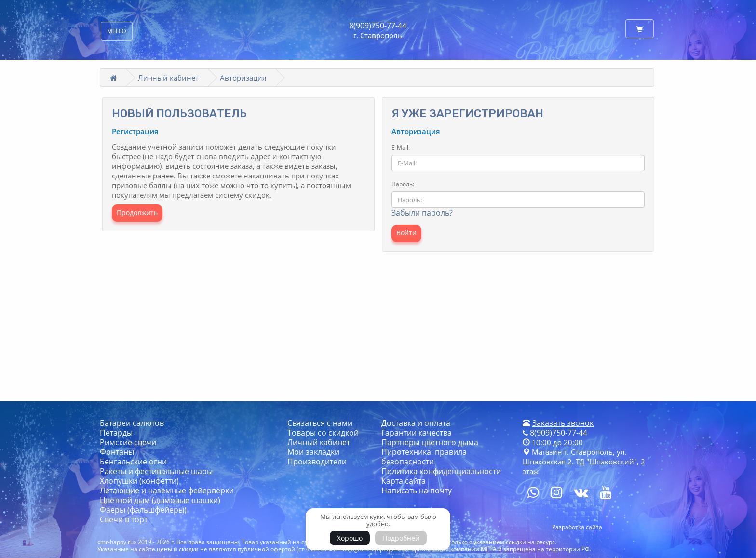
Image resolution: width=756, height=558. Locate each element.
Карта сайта (404, 481)
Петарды (116, 433)
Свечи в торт (124, 519)
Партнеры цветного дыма (430, 442)
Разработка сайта (577, 527)
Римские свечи (128, 442)
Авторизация (243, 78)
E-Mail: (401, 147)
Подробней (401, 538)
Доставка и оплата (416, 423)
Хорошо (350, 538)
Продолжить (137, 212)
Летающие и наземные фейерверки (167, 490)
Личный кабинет (168, 78)
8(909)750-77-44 (378, 26)
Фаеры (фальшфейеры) (143, 510)
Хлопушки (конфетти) (139, 481)
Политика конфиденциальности (441, 471)
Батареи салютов (132, 423)
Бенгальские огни (133, 462)
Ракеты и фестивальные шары (156, 471)
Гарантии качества (417, 433)
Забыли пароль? (422, 213)
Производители (317, 462)
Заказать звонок (563, 423)
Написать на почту (417, 490)
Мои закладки (313, 452)
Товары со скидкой (323, 433)
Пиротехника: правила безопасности (424, 457)
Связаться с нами (320, 423)
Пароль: (403, 184)
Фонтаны (117, 452)
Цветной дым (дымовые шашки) (160, 500)
